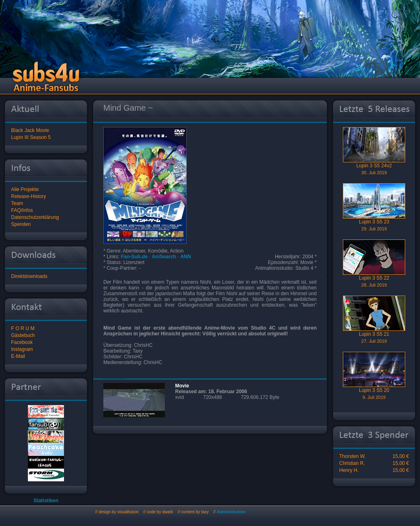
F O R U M (23, 328)
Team (17, 203)
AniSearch (164, 257)
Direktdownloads (29, 276)
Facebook (22, 342)
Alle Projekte (25, 189)
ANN (185, 257)
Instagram (22, 349)
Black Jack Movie (30, 130)
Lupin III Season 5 (31, 137)
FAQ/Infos (22, 210)
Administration (231, 512)
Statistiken (46, 501)
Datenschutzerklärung (35, 217)
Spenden (21, 224)
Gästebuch (23, 335)
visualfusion (128, 512)
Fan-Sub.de (134, 257)
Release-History (29, 196)
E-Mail (18, 356)
